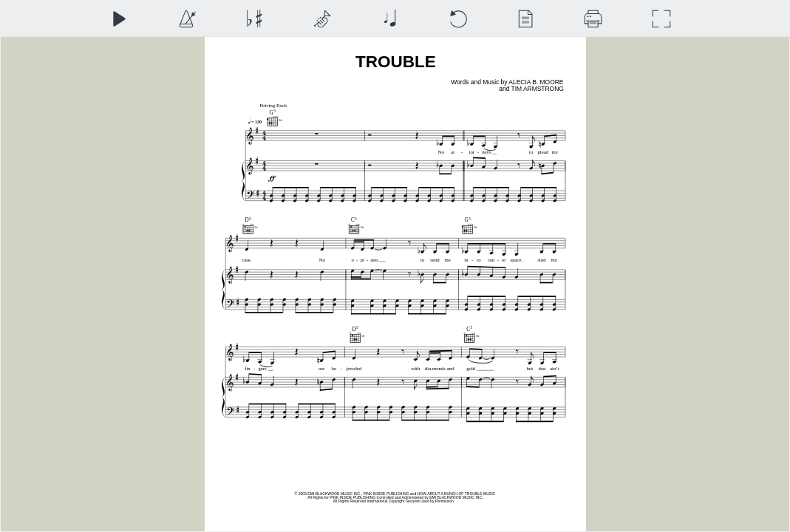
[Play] (119, 19)
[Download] (593, 19)
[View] (525, 19)
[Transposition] (254, 19)
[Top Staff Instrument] (322, 19)
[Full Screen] (661, 19)
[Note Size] (390, 19)
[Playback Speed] (187, 19)
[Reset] (458, 19)
